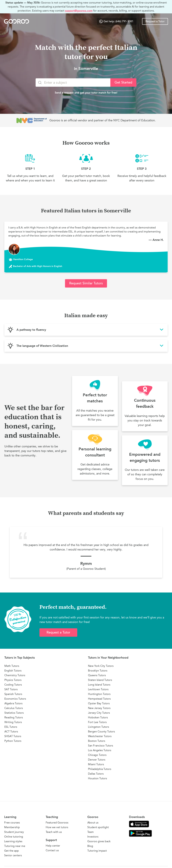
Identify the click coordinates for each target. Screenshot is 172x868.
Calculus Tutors (14, 708)
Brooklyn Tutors (98, 671)
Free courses (12, 823)
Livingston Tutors (99, 727)
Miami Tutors (96, 764)
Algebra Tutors (13, 703)
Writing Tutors (13, 722)
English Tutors (13, 671)
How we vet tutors (57, 827)
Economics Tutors (15, 699)
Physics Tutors (13, 680)
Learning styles (13, 841)
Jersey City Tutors (99, 713)
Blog (90, 846)
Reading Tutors (14, 717)
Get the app (12, 851)
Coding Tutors (13, 685)
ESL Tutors (11, 727)
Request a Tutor (155, 21)
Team (91, 832)
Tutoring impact (97, 851)
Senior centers (13, 855)
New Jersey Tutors (99, 708)
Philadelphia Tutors (100, 769)
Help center (53, 846)
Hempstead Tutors (99, 699)
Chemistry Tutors (15, 675)
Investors (93, 837)
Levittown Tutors (98, 689)
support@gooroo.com (79, 11)
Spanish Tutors (13, 694)
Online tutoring (14, 837)
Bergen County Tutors (101, 732)
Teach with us (54, 832)
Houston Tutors (98, 778)
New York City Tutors (101, 666)
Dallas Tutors (96, 774)
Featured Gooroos (57, 823)
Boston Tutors (97, 741)
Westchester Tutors (100, 736)
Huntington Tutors (99, 694)
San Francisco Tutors (101, 746)
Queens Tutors (97, 675)
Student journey (14, 832)
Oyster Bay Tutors (99, 703)
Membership (12, 827)
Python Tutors (13, 741)
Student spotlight (98, 827)
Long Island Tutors (99, 685)
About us (93, 823)
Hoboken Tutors (98, 717)
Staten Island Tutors (100, 680)
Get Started (123, 82)
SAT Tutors (11, 689)
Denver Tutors (97, 760)
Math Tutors (12, 666)
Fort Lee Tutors (97, 722)
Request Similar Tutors (86, 283)
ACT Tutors (11, 732)
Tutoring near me (15, 846)
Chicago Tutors (97, 755)
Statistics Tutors (14, 713)
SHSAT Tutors (13, 736)
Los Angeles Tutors (100, 750)
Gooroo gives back (99, 841)
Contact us (52, 850)
